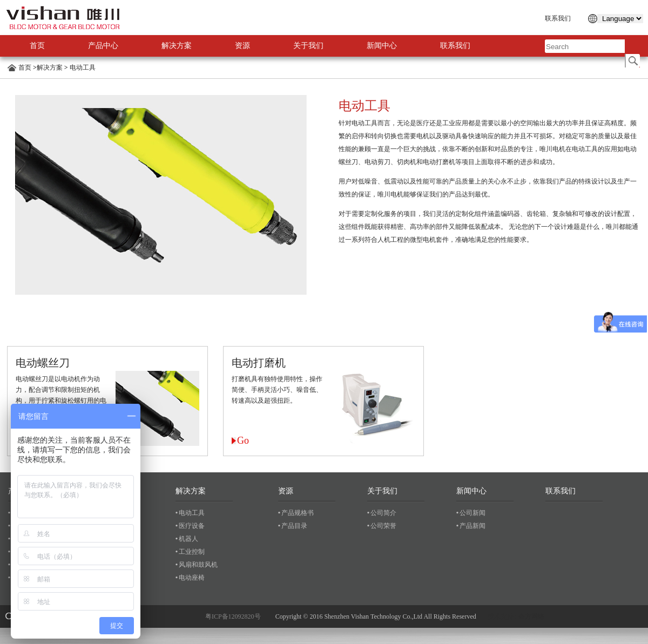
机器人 (188, 539)
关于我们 (308, 46)
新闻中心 (382, 46)
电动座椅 (192, 578)
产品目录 (294, 526)
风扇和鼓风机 (198, 565)
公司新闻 (473, 513)
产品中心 (103, 46)
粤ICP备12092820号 (233, 616)
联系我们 (558, 18)
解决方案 (177, 46)
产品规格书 (298, 513)
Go (243, 440)
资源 (242, 46)
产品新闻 (473, 526)
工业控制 (192, 552)
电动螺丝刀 (43, 363)
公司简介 (383, 513)
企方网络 (531, 616)
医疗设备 (192, 526)
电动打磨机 (259, 363)
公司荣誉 (383, 526)
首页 (37, 46)
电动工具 (82, 67)
